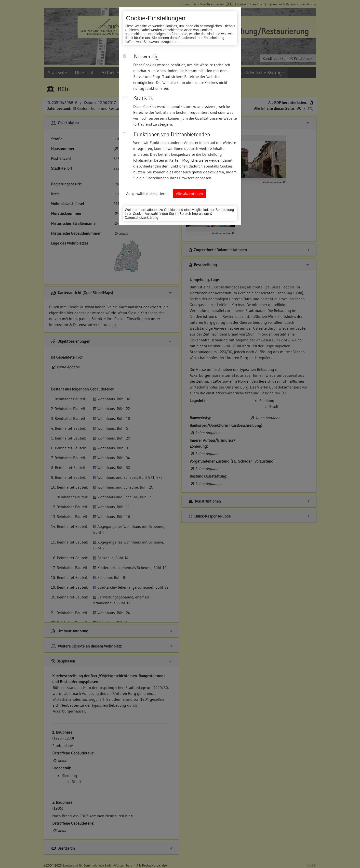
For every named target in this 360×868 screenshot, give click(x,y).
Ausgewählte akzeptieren (147, 194)
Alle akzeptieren (189, 194)
